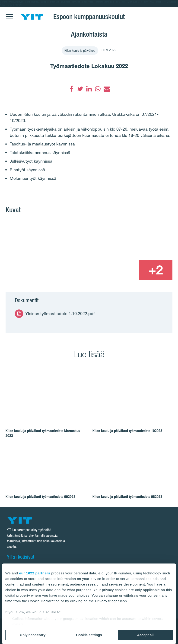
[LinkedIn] (89, 89)
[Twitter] (80, 89)
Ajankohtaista (89, 34)
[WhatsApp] (98, 89)
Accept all (145, 635)
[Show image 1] (55, 250)
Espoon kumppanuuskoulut (89, 16)
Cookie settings (89, 635)
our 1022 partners (35, 573)
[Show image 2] (139, 240)
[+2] (156, 270)
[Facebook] (71, 89)
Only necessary (33, 635)
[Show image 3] (122, 270)
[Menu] (9, 14)
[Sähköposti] (107, 89)
